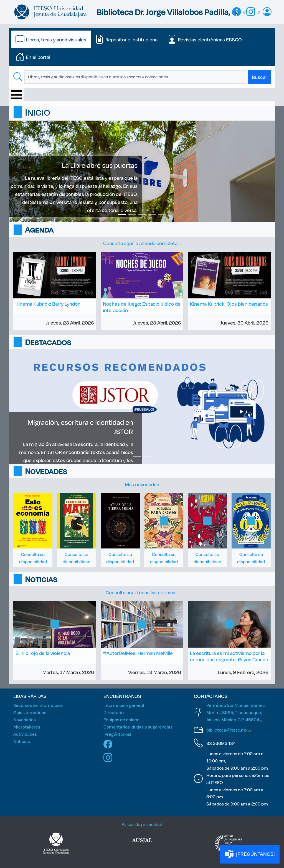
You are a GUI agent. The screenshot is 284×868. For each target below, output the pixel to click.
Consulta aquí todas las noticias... (142, 592)
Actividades (25, 734)
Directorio (114, 712)
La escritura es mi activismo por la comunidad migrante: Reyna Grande (229, 656)
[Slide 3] (142, 215)
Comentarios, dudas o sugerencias (138, 727)
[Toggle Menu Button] (17, 95)
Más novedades (142, 484)
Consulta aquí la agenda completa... (142, 243)
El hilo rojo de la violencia (43, 653)
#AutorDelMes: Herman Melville (138, 653)
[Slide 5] (162, 215)
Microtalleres (27, 727)
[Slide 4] (152, 215)
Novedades (25, 719)
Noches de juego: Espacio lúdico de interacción (142, 307)
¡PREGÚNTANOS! (250, 854)
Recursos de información (38, 705)
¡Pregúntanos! (117, 734)
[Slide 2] (132, 215)
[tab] (51, 39)
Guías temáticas (30, 712)
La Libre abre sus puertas (100, 165)
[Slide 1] (122, 215)
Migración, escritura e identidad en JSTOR (80, 426)
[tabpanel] (142, 77)
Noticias (22, 741)
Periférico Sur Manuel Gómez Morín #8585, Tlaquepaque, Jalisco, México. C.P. (236, 712)
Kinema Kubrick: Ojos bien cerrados (229, 304)
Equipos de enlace (121, 719)
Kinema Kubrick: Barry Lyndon (48, 304)
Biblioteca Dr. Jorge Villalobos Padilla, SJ (168, 12)
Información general (124, 705)
